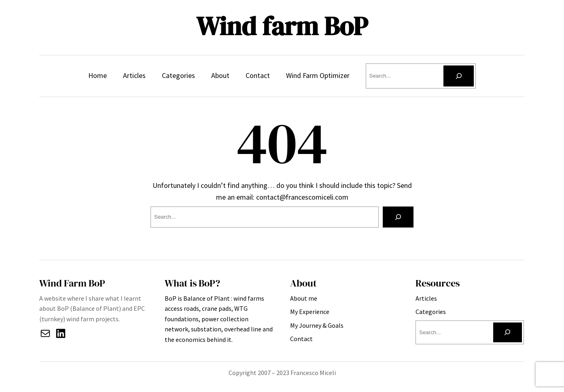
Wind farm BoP (282, 26)
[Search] (459, 76)
